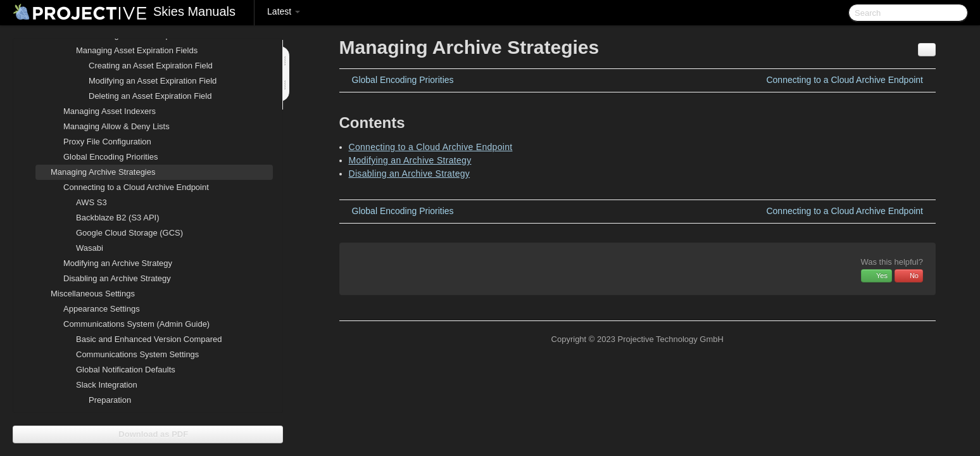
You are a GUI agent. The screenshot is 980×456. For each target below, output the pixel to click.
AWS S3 (91, 202)
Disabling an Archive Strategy (117, 278)
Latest (284, 11)
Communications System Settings (137, 354)
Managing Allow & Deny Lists (116, 126)
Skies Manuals (194, 11)
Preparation (110, 400)
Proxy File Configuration (107, 142)
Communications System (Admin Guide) (129, 324)
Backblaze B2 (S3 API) (118, 218)
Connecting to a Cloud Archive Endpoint (129, 187)
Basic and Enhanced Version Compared (149, 339)
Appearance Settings (102, 309)
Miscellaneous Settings (85, 294)
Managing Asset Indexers (110, 111)
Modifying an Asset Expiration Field (153, 81)
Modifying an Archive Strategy (118, 263)
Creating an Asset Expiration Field (151, 66)
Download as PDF (148, 434)
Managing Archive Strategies (95, 172)
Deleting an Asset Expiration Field (150, 96)
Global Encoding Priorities (111, 157)
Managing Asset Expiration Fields (129, 51)
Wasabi (90, 248)
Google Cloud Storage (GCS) (129, 233)
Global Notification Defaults (126, 370)
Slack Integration (99, 385)
